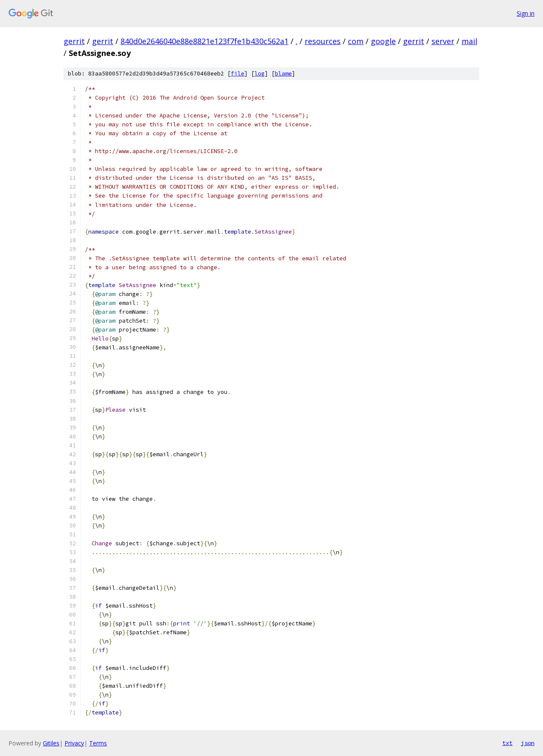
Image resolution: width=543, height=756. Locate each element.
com (356, 41)
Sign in (526, 13)
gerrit (74, 41)
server (443, 41)
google (383, 41)
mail (469, 41)
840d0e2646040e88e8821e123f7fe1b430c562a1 (204, 41)
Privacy (74, 743)
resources (323, 41)
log (260, 74)
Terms (98, 743)
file (238, 74)
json (528, 743)
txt (507, 743)
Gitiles (51, 743)
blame (283, 74)
